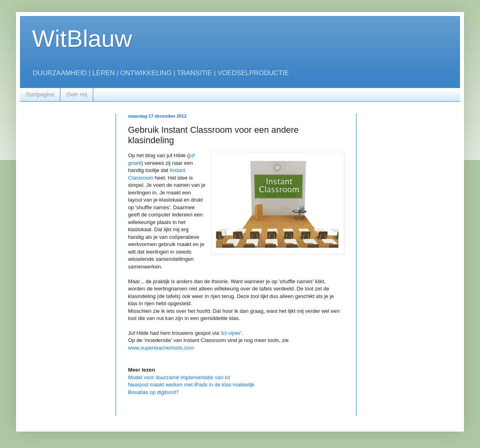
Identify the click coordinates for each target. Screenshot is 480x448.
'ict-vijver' (231, 333)
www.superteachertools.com (161, 348)
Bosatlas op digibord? (153, 392)
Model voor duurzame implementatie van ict (179, 377)
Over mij (77, 94)
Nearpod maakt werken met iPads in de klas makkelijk (191, 385)
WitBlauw (82, 39)
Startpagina (40, 94)
